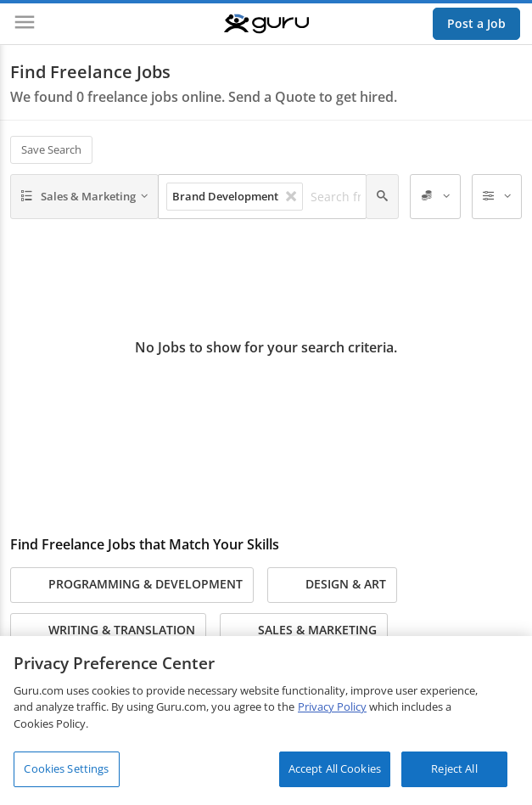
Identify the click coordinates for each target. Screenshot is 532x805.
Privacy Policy (332, 706)
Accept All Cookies (335, 768)
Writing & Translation (108, 631)
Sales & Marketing (304, 631)
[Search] (382, 197)
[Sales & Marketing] (84, 197)
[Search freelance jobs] (340, 197)
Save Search (51, 149)
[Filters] (497, 197)
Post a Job (476, 23)
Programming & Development (132, 585)
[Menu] (25, 24)
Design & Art (332, 585)
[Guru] (266, 24)
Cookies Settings (66, 768)
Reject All (454, 768)
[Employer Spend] (435, 197)
